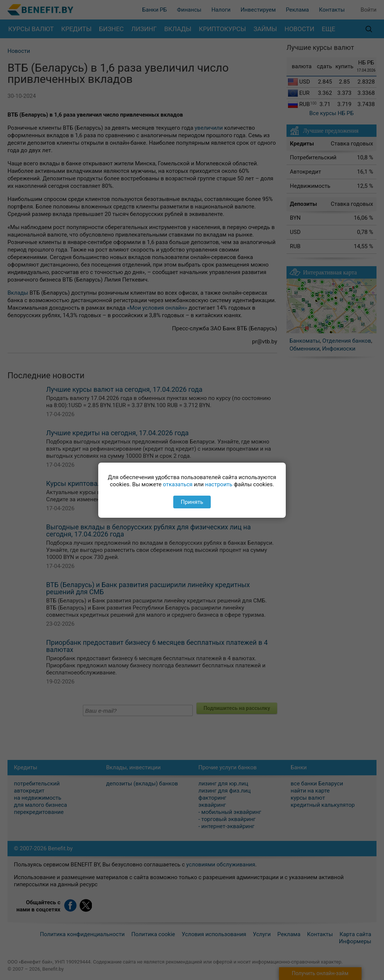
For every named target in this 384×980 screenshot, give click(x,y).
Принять (192, 502)
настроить (219, 484)
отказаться (178, 484)
